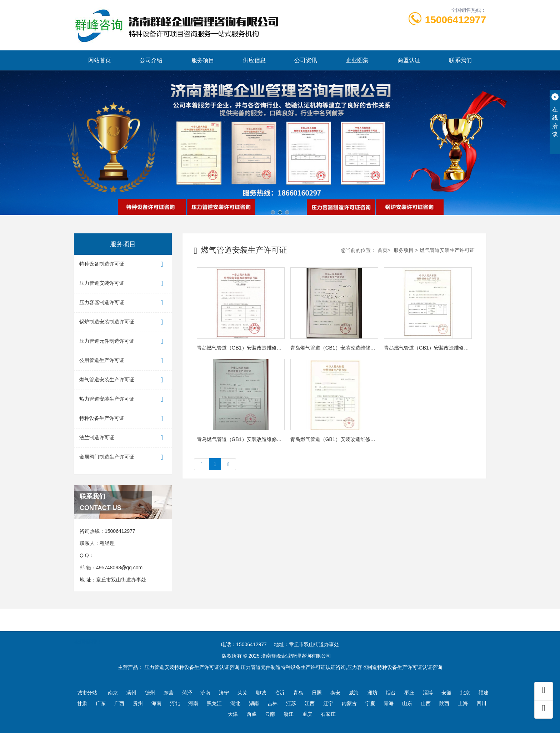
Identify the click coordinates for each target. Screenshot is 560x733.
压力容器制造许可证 (123, 303)
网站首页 (100, 60)
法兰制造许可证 (123, 438)
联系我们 (460, 60)
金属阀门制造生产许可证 (123, 457)
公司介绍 (151, 60)
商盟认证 (409, 60)
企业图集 (357, 60)
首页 (382, 250)
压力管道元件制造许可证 (123, 341)
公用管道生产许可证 (123, 361)
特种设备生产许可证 (123, 419)
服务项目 (203, 60)
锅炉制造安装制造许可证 (123, 322)
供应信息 (254, 60)
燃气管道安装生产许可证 (123, 380)
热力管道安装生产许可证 (123, 399)
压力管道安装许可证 (123, 284)
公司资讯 (306, 60)
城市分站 (87, 693)
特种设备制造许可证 (123, 264)
